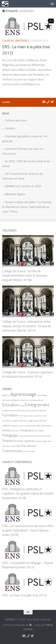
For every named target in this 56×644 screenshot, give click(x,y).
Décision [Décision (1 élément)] (41, 400)
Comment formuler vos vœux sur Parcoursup (23, 151)
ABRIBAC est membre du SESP (23, 186)
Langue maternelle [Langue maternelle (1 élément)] (40, 421)
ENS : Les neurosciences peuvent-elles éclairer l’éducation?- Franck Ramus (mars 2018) (28, 530)
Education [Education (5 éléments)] (11, 405)
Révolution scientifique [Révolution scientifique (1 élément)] (43, 436)
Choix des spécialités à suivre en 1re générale (25, 139)
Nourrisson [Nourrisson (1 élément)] (15, 431)
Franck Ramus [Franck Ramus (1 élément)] (23, 416)
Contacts (10, 128)
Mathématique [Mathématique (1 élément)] (47, 426)
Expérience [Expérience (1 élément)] (42, 411)
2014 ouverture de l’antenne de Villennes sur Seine (22, 176)
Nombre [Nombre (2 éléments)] (7, 430)
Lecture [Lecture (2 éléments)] (6, 425)
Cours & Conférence (16, 41)
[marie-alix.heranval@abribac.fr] (44, 102)
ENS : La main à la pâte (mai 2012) (24, 595)
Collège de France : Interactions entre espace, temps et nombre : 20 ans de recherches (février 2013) (27, 326)
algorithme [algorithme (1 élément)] (6, 395)
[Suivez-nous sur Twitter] (52, 102)
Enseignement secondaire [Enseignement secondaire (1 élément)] (11, 411)
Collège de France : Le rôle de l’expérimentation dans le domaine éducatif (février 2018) (25, 276)
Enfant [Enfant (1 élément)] (22, 406)
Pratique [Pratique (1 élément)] (41, 431)
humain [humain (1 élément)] (44, 416)
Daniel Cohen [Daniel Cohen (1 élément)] (25, 400)
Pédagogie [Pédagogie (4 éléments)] (10, 435)
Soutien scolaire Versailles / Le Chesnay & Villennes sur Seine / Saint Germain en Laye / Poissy (27, 207)
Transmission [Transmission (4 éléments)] (12, 451)
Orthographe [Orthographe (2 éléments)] (27, 430)
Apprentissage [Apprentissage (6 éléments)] (23, 394)
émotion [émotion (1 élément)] (26, 451)
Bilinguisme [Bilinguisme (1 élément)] (16, 400)
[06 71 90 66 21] (48, 102)
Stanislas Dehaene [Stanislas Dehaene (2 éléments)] (26, 446)
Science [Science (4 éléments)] (8, 441)
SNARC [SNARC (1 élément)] (13, 446)
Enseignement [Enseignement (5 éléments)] (37, 405)
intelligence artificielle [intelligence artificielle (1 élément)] (19, 421)
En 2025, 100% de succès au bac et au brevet (26, 164)
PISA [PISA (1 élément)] (36, 431)
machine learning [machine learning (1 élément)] (26, 426)
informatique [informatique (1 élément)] (7, 421)
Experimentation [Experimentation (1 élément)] (32, 411)
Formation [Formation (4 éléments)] (10, 415)
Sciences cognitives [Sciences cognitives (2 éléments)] (24, 441)
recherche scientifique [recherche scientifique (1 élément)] (26, 436)
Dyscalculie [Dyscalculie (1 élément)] (33, 400)
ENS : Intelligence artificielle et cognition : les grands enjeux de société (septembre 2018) (28, 493)
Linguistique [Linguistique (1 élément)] (15, 426)
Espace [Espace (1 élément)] (23, 411)
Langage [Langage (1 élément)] (30, 421)
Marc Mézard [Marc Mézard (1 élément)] (37, 426)
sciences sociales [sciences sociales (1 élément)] (41, 441)
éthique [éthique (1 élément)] (32, 451)
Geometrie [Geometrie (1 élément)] (37, 416)
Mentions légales (15, 194)
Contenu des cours (16, 120)
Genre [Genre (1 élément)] (31, 416)
